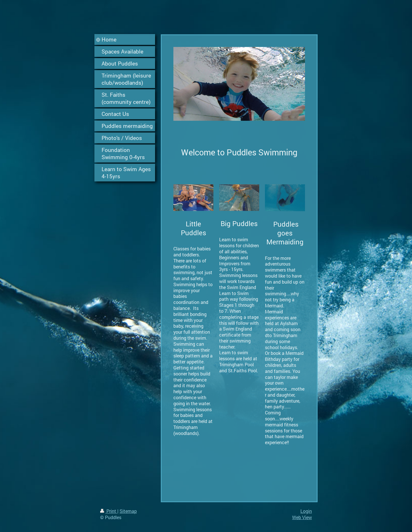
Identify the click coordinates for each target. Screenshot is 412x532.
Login (306, 511)
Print (109, 511)
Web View (302, 517)
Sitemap (128, 511)
